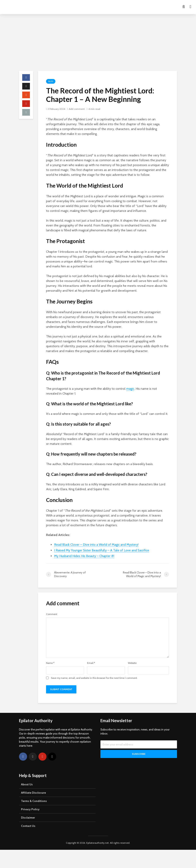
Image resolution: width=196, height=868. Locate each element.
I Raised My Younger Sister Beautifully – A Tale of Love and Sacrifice (102, 550)
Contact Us (28, 826)
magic (130, 389)
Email (91, 663)
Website (132, 663)
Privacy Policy (30, 809)
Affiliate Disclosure (33, 793)
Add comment (77, 109)
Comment (52, 614)
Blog (51, 81)
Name (50, 663)
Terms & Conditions (34, 801)
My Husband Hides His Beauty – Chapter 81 (84, 556)
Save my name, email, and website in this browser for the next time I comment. (94, 678)
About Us (27, 784)
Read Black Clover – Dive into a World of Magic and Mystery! (96, 545)
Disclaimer (28, 818)
